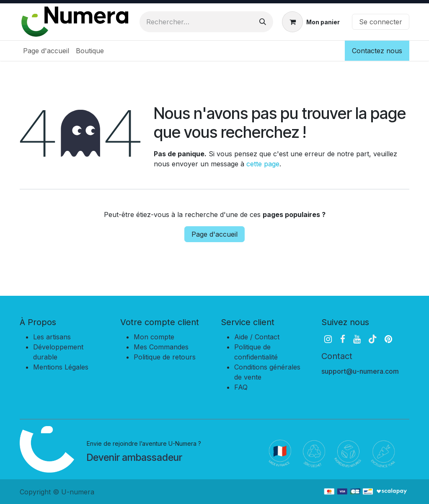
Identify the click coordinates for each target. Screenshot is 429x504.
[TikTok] (372, 339)
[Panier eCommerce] (311, 22)
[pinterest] (388, 339)
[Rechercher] (263, 22)
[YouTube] (357, 339)
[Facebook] (343, 339)
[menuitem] (46, 51)
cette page (263, 164)
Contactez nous (377, 51)
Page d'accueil (214, 234)
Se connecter (381, 22)
